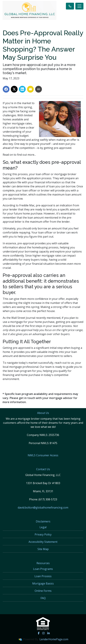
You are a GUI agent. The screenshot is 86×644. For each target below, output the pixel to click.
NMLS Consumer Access (43, 455)
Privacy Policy (43, 534)
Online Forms (43, 591)
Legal (43, 527)
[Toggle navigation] (79, 6)
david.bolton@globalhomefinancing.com (43, 508)
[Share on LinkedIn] (22, 89)
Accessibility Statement (43, 542)
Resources (43, 563)
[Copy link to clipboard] (39, 89)
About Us (43, 413)
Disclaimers (43, 521)
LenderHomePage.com (54, 639)
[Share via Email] (30, 89)
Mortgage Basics (43, 583)
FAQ (43, 598)
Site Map (43, 549)
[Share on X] (14, 89)
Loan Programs (43, 569)
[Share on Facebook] (6, 89)
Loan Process (43, 576)
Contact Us (43, 469)
